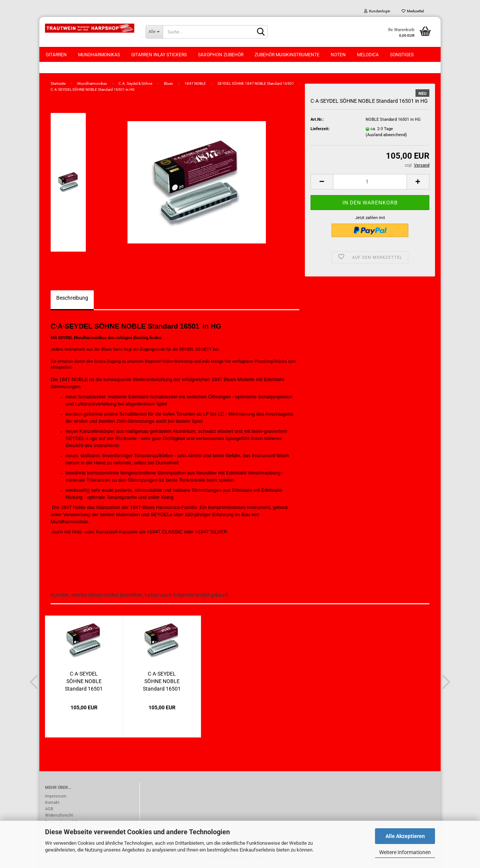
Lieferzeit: (320, 129)
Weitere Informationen (405, 852)
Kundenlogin (377, 11)
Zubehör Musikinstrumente (287, 55)
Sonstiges (402, 55)
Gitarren (56, 55)
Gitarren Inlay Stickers (159, 55)
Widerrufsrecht (59, 815)
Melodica (368, 55)
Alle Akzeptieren (405, 836)
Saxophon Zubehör (221, 55)
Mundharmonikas (99, 55)
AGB (49, 809)
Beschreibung (72, 298)
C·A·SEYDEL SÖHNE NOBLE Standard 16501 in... (84, 681)
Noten (338, 55)
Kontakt (52, 803)
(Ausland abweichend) (386, 135)
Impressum (56, 796)
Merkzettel (413, 11)
